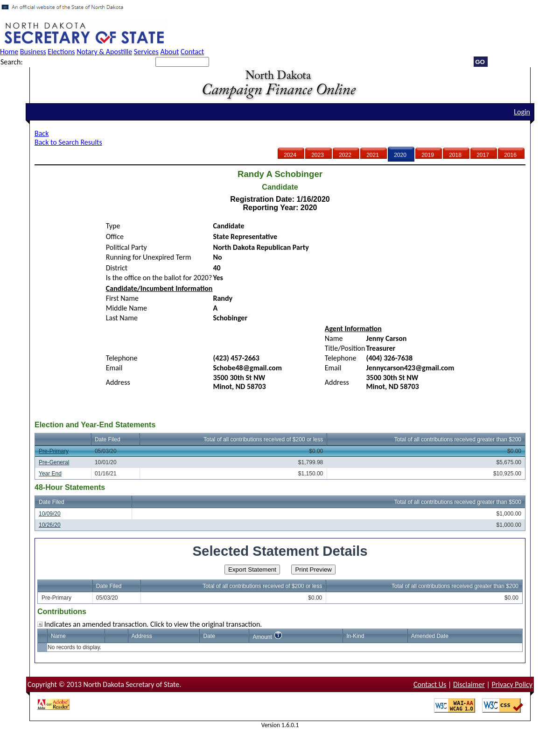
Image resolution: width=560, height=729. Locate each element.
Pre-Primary (54, 451)
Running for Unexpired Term (149, 257)
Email (114, 368)
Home (9, 52)
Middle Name (126, 308)
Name (334, 338)
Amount (262, 637)
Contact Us (430, 684)
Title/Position (345, 348)
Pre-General (54, 462)
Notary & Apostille (104, 52)
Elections (61, 52)
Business (33, 52)
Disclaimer (469, 684)
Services (146, 52)
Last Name (122, 318)
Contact (192, 52)
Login (522, 112)
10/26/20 (50, 525)
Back (42, 133)
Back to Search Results (68, 142)
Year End (50, 474)
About (169, 52)
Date (209, 636)
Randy (223, 298)
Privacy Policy (512, 684)
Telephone (122, 358)
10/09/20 (50, 514)
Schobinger (230, 318)
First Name (122, 298)
